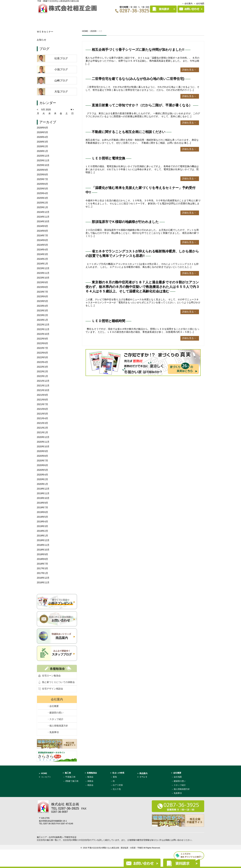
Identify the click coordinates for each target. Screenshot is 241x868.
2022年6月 (42, 353)
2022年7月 (42, 348)
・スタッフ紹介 (55, 719)
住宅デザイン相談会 (53, 689)
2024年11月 (43, 217)
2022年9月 (42, 339)
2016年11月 (43, 582)
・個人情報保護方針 (58, 726)
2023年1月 (42, 320)
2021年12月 (43, 381)
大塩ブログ (61, 92)
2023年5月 (42, 301)
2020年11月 (43, 442)
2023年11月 (43, 273)
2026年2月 (42, 146)
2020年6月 (42, 465)
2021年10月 (43, 390)
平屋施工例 (70, 777)
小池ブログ (61, 69)
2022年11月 (43, 329)
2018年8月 (42, 559)
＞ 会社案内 (187, 4)
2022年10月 (43, 334)
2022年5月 (42, 357)
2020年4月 (42, 475)
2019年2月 (42, 531)
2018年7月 (42, 564)
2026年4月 (42, 137)
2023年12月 (43, 268)
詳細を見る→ (189, 70)
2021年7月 (42, 404)
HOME (45, 18)
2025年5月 (42, 189)
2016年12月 (43, 578)
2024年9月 (42, 226)
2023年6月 (42, 296)
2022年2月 (42, 371)
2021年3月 (42, 423)
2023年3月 (42, 310)
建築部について (191, 18)
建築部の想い (180, 781)
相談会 (90, 785)
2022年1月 (42, 376)
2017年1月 (42, 573)
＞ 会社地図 (199, 4)
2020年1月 (42, 484)
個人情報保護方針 (182, 789)
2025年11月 (43, 160)
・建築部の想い (55, 713)
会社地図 (178, 777)
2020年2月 (42, 479)
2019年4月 (42, 522)
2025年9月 (42, 170)
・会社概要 (53, 706)
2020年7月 (42, 461)
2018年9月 (42, 554)
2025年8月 (42, 175)
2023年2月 (42, 315)
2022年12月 (43, 325)
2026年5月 (42, 132)
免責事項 (178, 793)
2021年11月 (43, 386)
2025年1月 (42, 207)
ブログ (44, 49)
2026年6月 (42, 128)
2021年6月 (42, 409)
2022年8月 (42, 343)
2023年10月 (43, 278)
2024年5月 (42, 245)
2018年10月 (43, 550)
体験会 (90, 781)
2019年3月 (42, 526)
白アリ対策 (118, 785)
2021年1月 (42, 432)
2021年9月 (42, 395)
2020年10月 (43, 446)
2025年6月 (42, 184)
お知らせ (42, 40)
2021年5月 (42, 414)
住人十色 (117, 789)
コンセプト (64, 18)
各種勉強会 (106, 18)
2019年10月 (43, 498)
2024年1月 (42, 264)
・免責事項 (53, 732)
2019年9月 (42, 503)
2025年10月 (43, 165)
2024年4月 (42, 250)
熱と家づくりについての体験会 (58, 682)
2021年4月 (42, 418)
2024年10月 (43, 221)
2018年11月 (43, 545)
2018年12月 (43, 540)
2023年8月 (42, 287)
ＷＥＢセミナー (45, 32)
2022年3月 (42, 367)
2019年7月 (42, 507)
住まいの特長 (146, 18)
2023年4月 (42, 306)
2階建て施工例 (72, 781)
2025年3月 (42, 198)
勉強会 (90, 777)
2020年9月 (42, 451)
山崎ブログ (61, 80)
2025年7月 (42, 179)
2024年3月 (42, 254)
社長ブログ (61, 58)
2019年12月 (43, 489)
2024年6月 (42, 240)
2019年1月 (42, 536)
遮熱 (115, 777)
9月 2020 (46, 110)
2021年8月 (42, 400)
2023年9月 (42, 282)
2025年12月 (43, 156)
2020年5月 (42, 470)
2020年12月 (43, 437)
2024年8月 (42, 231)
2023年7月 (42, 292)
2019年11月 (43, 493)
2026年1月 (42, 151)
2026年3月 (42, 142)
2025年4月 (42, 193)
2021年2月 (42, 428)
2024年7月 (42, 235)
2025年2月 (42, 203)
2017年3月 (42, 568)
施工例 (125, 18)
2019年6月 (42, 512)
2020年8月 (42, 456)
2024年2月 (42, 259)
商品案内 (168, 18)
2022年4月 (42, 362)
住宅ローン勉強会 (51, 676)
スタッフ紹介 (180, 785)
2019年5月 (42, 517)
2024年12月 (43, 212)
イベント (86, 18)
